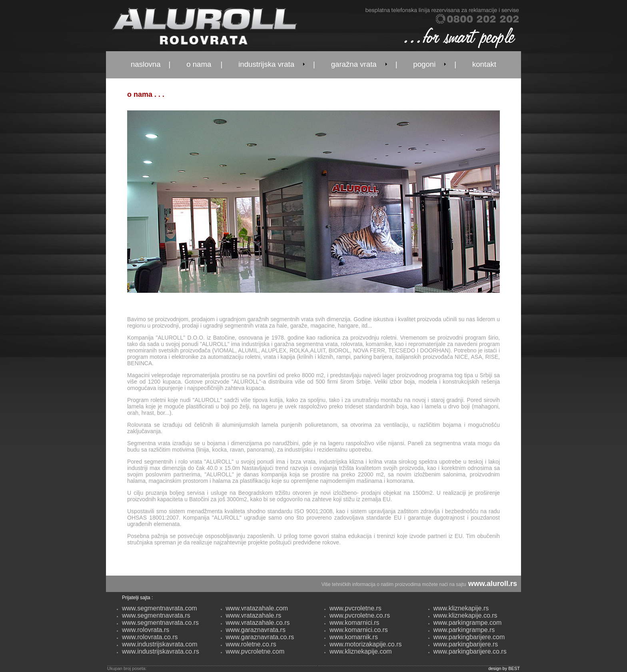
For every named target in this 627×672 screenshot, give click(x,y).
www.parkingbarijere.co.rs (470, 651)
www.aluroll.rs (493, 584)
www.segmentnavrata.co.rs (160, 623)
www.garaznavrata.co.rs (260, 637)
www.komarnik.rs (354, 637)
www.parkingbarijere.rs (466, 644)
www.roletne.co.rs (251, 644)
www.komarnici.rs (354, 623)
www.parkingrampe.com (468, 623)
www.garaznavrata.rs (256, 630)
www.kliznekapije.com (361, 651)
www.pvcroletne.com (255, 651)
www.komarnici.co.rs (359, 630)
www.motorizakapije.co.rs (366, 644)
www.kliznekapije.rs (461, 608)
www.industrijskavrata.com (160, 644)
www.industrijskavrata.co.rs (161, 651)
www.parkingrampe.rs (464, 630)
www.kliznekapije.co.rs (465, 615)
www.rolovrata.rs (146, 630)
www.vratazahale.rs (254, 615)
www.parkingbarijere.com (469, 637)
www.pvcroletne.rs (355, 608)
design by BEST (504, 668)
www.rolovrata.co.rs (150, 637)
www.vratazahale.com (257, 608)
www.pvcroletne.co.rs (360, 615)
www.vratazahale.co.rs (258, 623)
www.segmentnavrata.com (160, 608)
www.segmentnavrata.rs (156, 615)
